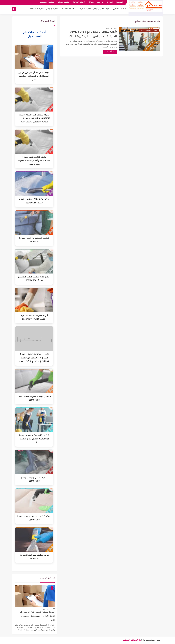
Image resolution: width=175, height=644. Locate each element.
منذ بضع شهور (110, 28)
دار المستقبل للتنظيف (132, 640)
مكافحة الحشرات (68, 9)
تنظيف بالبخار (52, 9)
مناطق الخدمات (64, 2)
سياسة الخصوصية (47, 2)
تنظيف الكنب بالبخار (102, 9)
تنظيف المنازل (119, 9)
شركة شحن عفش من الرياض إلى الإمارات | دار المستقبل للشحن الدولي (37, 616)
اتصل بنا (110, 2)
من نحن (100, 2)
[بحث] (14, 9)
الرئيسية (120, 2)
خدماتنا (91, 2)
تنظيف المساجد (37, 9)
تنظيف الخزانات (85, 9)
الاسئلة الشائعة (79, 2)
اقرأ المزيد (110, 52)
